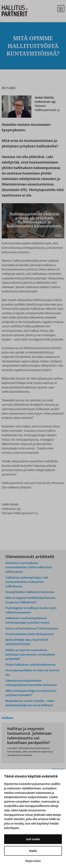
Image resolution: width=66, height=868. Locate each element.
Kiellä (33, 851)
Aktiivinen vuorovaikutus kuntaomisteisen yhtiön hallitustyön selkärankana (29, 567)
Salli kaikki (33, 839)
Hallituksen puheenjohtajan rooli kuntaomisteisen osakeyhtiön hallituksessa (27, 582)
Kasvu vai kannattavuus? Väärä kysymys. (32, 628)
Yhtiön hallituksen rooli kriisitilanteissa (31, 665)
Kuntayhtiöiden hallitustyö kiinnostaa (30, 592)
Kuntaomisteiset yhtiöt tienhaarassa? (30, 634)
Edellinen (8, 718)
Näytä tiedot (33, 861)
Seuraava (58, 769)
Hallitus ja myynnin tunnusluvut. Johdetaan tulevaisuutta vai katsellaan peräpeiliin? (30, 654)
